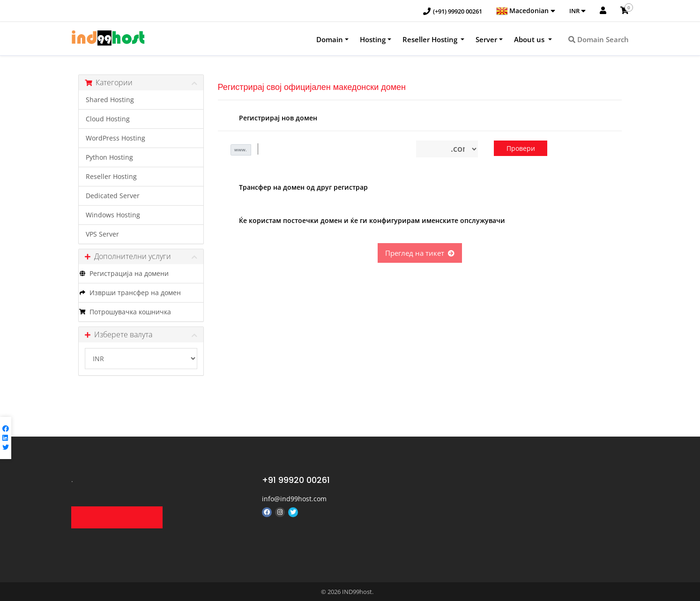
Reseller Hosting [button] (431, 39)
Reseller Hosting (111, 177)
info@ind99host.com (294, 499)
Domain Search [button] (599, 39)
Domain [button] (330, 39)
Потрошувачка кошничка (125, 312)
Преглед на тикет (420, 253)
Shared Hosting (110, 100)
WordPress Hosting (115, 138)
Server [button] (486, 39)
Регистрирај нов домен (271, 119)
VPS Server (102, 234)
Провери (521, 148)
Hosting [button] (373, 39)
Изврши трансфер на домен (130, 293)
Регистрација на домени (124, 274)
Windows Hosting (113, 215)
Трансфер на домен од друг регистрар (296, 188)
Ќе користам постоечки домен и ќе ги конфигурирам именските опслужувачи (365, 221)
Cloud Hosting (108, 119)
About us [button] (530, 39)
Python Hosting (109, 157)
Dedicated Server (113, 196)
